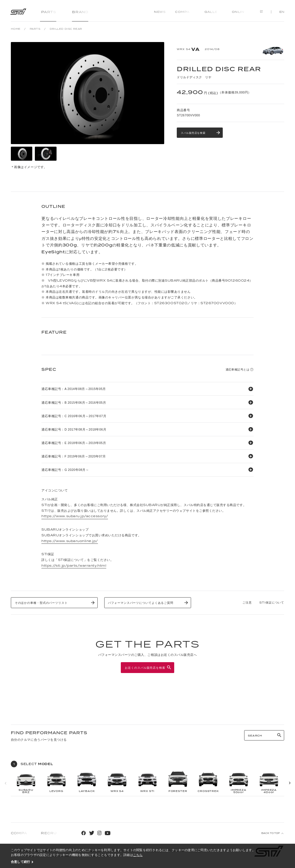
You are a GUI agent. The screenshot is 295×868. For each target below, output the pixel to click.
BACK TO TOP (271, 833)
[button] (290, 783)
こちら (138, 855)
